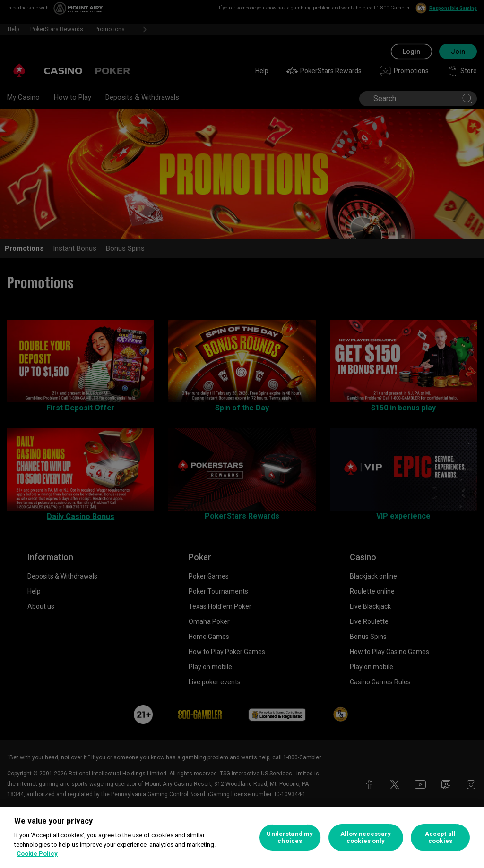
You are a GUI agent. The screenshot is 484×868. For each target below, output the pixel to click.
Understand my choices (290, 838)
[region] (242, 838)
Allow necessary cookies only (366, 838)
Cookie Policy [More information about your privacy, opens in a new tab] (37, 854)
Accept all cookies (440, 838)
